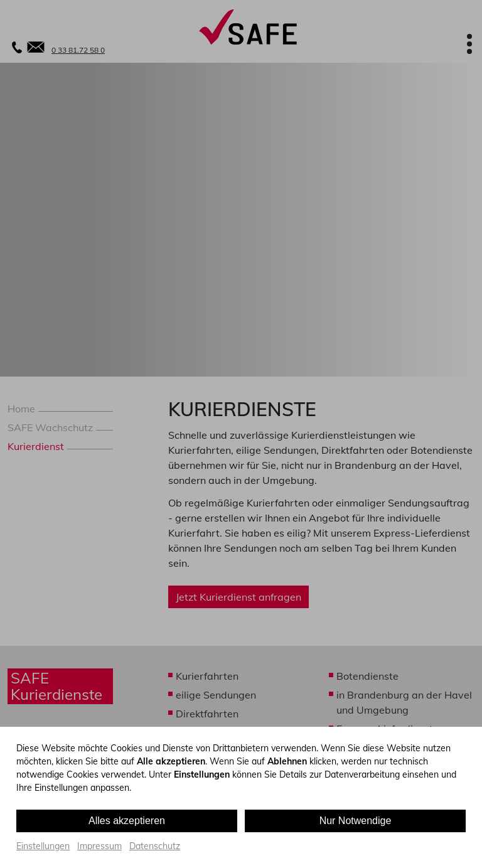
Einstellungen (43, 846)
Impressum (99, 846)
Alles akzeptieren (127, 821)
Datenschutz (155, 846)
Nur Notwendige (356, 821)
